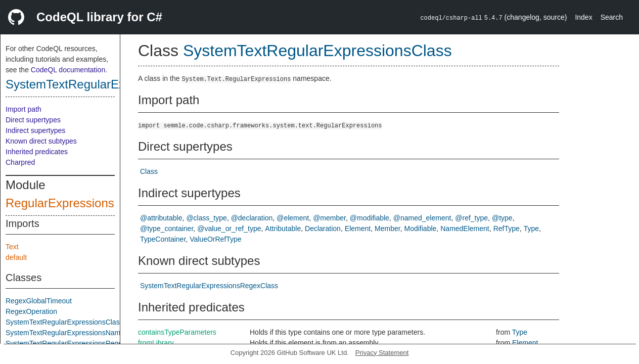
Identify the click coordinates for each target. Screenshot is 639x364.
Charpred (20, 162)
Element (358, 229)
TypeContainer (163, 239)
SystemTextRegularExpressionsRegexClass (75, 343)
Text (12, 247)
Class (149, 171)
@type (502, 218)
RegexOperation (31, 311)
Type (531, 229)
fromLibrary (156, 343)
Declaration (323, 229)
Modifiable (421, 229)
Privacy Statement (382, 353)
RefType (507, 229)
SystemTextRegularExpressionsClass (106, 84)
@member (329, 218)
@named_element (422, 218)
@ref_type (471, 218)
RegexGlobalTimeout (39, 301)
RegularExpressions (60, 203)
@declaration (252, 218)
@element (293, 218)
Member (387, 229)
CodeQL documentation (68, 70)
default (16, 257)
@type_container (167, 229)
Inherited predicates (37, 152)
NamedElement (465, 229)
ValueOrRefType (215, 239)
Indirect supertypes (35, 130)
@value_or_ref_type (229, 229)
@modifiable (370, 218)
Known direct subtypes (41, 141)
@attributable (161, 218)
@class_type (206, 218)
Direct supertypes (33, 120)
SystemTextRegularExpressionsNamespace (74, 333)
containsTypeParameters (177, 332)
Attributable (283, 229)
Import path (24, 109)
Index (583, 17)
